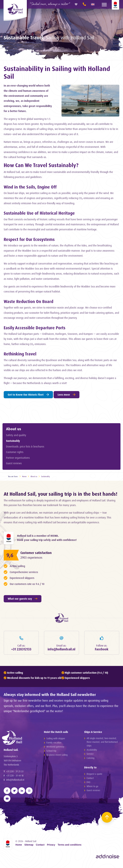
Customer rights (15, 452)
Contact (90, 779)
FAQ (88, 783)
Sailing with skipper (56, 739)
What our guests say (23, 599)
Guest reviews (14, 463)
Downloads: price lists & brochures (25, 446)
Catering (90, 759)
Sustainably (13, 441)
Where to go (92, 787)
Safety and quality (16, 435)
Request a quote (94, 775)
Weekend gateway (55, 748)
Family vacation (54, 743)
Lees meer (67, 395)
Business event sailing (57, 756)
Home (24, 476)
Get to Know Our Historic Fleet (28, 395)
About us (14, 429)
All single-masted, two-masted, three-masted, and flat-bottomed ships (102, 743)
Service (90, 755)
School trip (51, 752)
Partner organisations (18, 458)
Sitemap (29, 847)
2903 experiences (32, 558)
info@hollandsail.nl (15, 782)
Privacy (51, 847)
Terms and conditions (70, 847)
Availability (92, 751)
